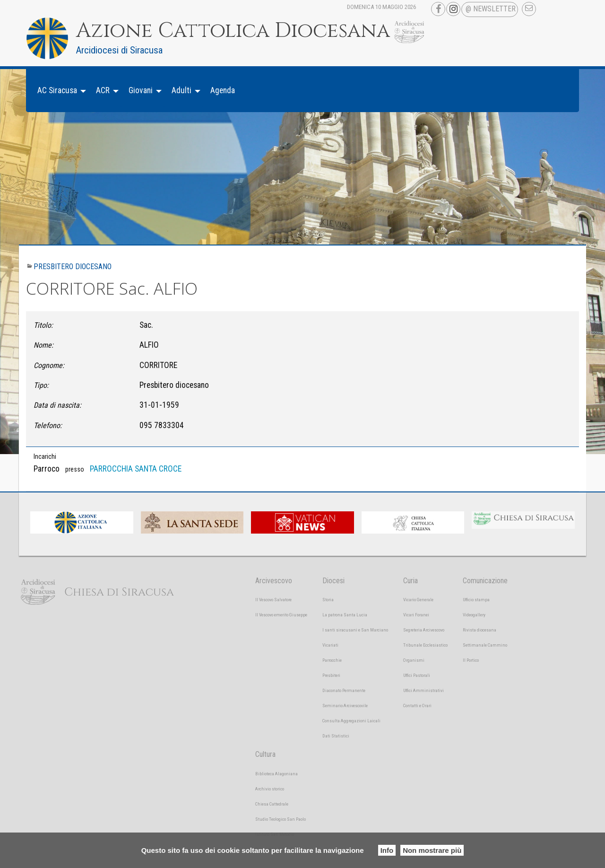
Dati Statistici (336, 736)
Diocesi (333, 581)
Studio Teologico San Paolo (281, 819)
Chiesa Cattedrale (272, 804)
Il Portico (471, 660)
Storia (328, 600)
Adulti (181, 90)
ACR (103, 90)
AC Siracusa (57, 90)
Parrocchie (332, 660)
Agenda (223, 90)
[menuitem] (59, 91)
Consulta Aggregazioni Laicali (351, 721)
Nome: (43, 345)
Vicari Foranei (416, 615)
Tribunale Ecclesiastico (425, 645)
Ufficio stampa (476, 600)
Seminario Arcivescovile (345, 706)
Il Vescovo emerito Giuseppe (281, 615)
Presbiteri (331, 675)
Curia (411, 581)
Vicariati (330, 645)
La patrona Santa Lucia (345, 615)
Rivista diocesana (480, 630)
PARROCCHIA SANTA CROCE (136, 469)
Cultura (265, 754)
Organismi (414, 660)
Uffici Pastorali (417, 675)
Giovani (141, 90)
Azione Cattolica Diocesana (233, 31)
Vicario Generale (418, 600)
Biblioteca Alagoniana (277, 774)
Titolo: (43, 325)
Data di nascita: (57, 405)
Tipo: (41, 385)
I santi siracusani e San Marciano (355, 630)
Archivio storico (270, 789)
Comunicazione (485, 581)
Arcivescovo (274, 581)
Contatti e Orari (417, 706)
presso (75, 469)
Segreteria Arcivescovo (424, 630)
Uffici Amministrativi (423, 690)
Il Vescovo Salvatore (273, 600)
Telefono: (48, 425)
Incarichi (45, 456)
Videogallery (474, 615)
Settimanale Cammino (485, 645)
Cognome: (49, 365)
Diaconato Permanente (344, 690)
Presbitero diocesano (73, 267)
